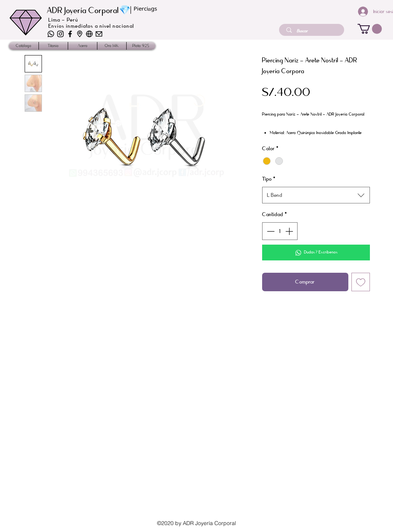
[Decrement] (270, 231)
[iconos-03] (89, 34)
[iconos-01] (99, 34)
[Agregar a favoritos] (361, 282)
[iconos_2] (70, 34)
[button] (370, 29)
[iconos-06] (51, 34)
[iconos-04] (60, 34)
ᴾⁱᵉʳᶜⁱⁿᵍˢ (145, 11)
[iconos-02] (80, 34)
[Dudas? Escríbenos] (316, 252)
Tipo (269, 179)
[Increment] (290, 231)
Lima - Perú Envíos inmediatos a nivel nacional (91, 23)
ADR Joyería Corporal (83, 10)
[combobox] (316, 195)
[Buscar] (312, 31)
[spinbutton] (280, 231)
